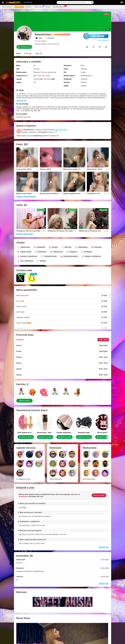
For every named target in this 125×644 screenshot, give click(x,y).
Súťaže (48, 7)
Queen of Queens (61, 130)
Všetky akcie (39, 7)
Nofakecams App (59, 7)
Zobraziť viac (21, 101)
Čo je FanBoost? (103, 40)
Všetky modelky (7, 7)
